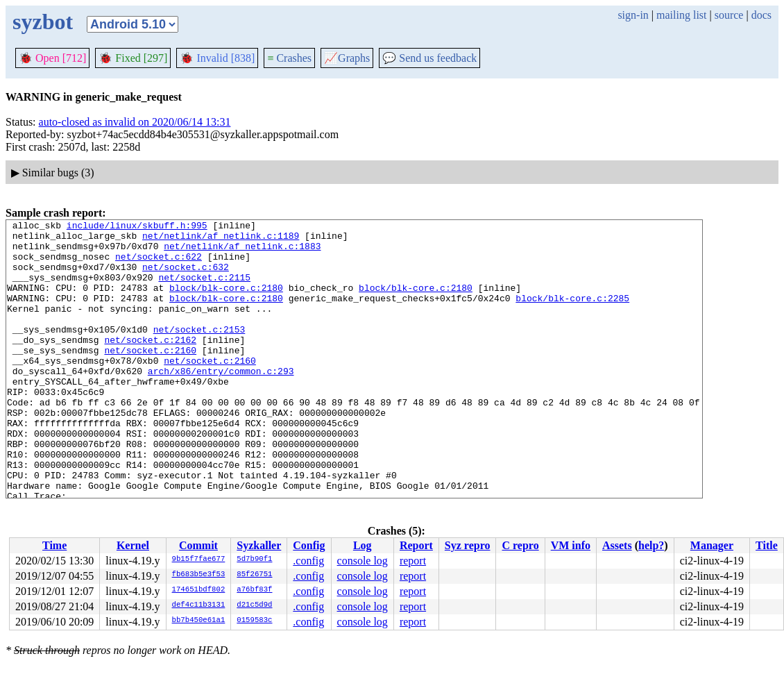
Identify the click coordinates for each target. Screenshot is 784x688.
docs (761, 15)
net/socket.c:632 (186, 277)
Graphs (347, 58)
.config (308, 561)
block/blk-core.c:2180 (226, 302)
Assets (617, 545)
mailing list (681, 15)
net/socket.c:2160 (150, 377)
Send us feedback (429, 58)
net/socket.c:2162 (150, 364)
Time (54, 545)
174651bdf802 (199, 590)
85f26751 (254, 575)
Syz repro (468, 545)
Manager (712, 545)
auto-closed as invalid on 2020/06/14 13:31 (135, 122)
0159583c (254, 621)
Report (416, 545)
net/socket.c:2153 (199, 352)
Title (767, 545)
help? (651, 545)
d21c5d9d (254, 605)
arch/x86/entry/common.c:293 (221, 402)
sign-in (633, 15)
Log (363, 545)
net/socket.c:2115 (204, 290)
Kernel (133, 545)
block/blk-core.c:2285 (572, 314)
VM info (571, 545)
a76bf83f (254, 590)
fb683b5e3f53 (199, 575)
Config (309, 545)
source (729, 15)
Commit (198, 545)
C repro (520, 545)
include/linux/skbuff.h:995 (137, 227)
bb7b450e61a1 (199, 621)
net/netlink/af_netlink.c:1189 (221, 240)
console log (363, 561)
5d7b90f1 (254, 560)
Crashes (289, 58)
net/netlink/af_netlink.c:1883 (242, 252)
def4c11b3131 (199, 605)
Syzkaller (259, 545)
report (413, 561)
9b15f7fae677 (199, 560)
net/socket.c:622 (159, 265)
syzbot (43, 22)
